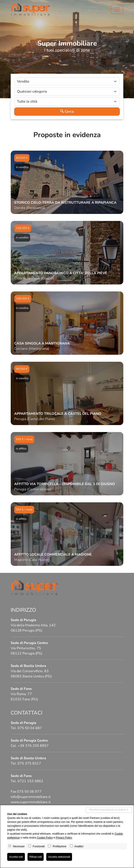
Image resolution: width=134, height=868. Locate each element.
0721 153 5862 (30, 781)
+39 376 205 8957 (33, 746)
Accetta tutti (16, 857)
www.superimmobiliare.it (31, 802)
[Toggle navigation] (117, 9)
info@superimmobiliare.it (31, 797)
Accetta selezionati (59, 857)
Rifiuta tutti (36, 857)
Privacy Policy (64, 838)
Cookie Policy (45, 838)
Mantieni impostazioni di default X (109, 810)
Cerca (67, 112)
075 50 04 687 (30, 728)
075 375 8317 (29, 763)
